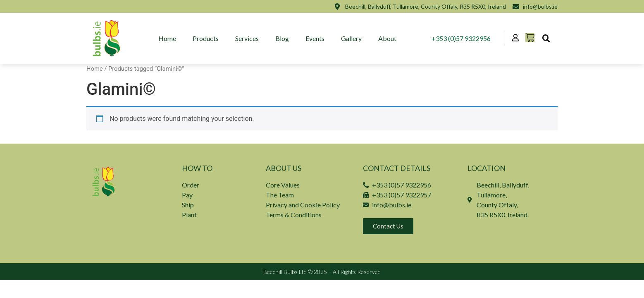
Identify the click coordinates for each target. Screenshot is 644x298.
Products (206, 38)
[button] (546, 38)
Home (167, 38)
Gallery (351, 38)
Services (247, 38)
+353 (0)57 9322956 (461, 38)
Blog (282, 38)
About (387, 38)
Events (315, 38)
